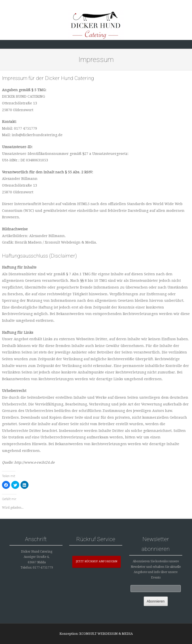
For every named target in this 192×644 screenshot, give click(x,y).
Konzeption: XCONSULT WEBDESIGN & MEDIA (96, 634)
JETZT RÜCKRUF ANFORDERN (96, 561)
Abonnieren (156, 601)
